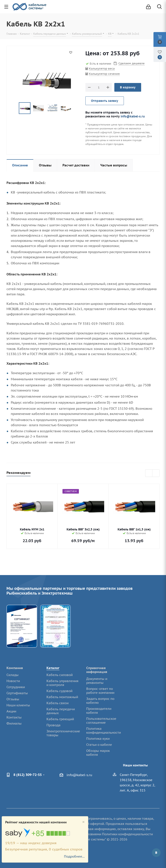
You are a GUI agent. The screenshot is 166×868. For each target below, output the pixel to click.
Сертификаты (17, 693)
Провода (53, 725)
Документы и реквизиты (97, 681)
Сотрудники (16, 687)
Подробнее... (74, 856)
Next (76, 108)
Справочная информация (97, 670)
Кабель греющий (60, 719)
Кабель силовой (60, 675)
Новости (13, 681)
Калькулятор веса (102, 69)
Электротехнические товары (63, 733)
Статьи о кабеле (99, 745)
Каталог (53, 668)
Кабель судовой (59, 691)
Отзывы (13, 699)
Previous (14, 108)
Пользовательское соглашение (101, 721)
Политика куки (98, 739)
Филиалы (14, 723)
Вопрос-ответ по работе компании (100, 691)
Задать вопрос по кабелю (100, 701)
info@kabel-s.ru (133, 116)
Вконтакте (156, 853)
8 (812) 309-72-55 (28, 775)
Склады (13, 675)
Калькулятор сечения (104, 74)
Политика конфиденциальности (104, 731)
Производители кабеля (99, 711)
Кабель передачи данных (61, 711)
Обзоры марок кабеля (98, 753)
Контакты (14, 717)
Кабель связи (57, 703)
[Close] (83, 822)
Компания (15, 668)
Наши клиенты (18, 705)
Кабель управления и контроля (62, 683)
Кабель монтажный (62, 697)
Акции (11, 711)
